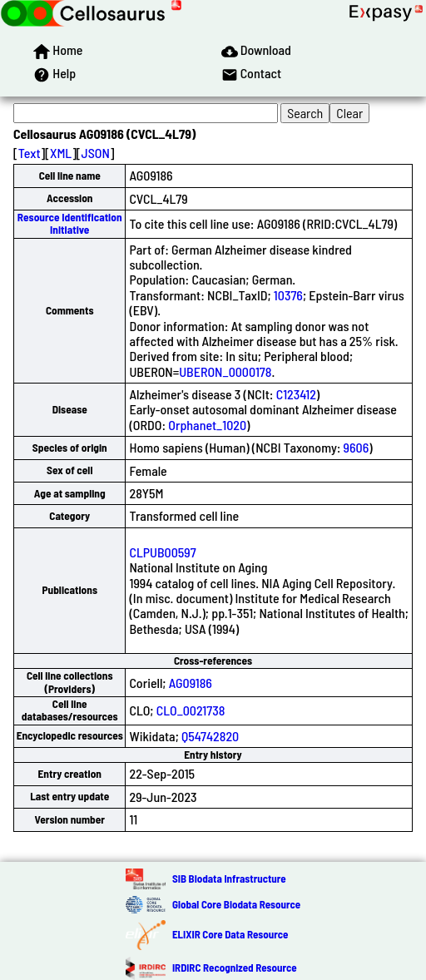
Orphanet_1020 (207, 425)
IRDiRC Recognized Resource (235, 968)
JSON (96, 153)
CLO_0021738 (191, 710)
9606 (357, 447)
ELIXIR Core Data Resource (230, 934)
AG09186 (191, 683)
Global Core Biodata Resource (236, 904)
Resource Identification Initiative (70, 223)
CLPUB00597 (162, 552)
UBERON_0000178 (225, 371)
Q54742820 (210, 736)
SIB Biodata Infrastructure (229, 879)
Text (30, 153)
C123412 (296, 394)
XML (61, 153)
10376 (288, 295)
